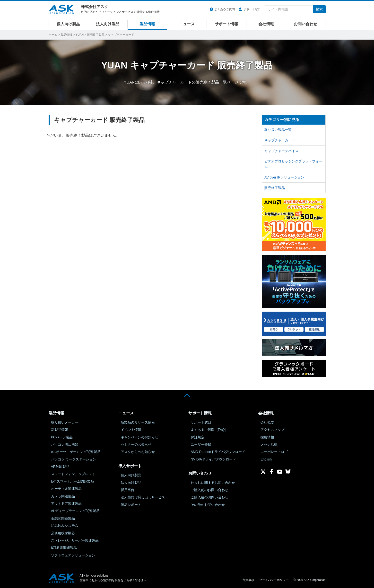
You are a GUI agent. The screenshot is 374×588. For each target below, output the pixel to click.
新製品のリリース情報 (138, 422)
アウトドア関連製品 (66, 503)
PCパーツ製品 (62, 437)
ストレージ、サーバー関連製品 (75, 540)
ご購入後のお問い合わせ (209, 497)
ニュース (187, 24)
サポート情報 (226, 24)
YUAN (80, 35)
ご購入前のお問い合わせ (209, 490)
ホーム (53, 35)
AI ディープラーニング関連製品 (75, 511)
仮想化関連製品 (63, 518)
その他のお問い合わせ (208, 505)
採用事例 (128, 490)
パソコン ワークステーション (74, 459)
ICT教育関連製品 (64, 548)
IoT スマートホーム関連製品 (73, 481)
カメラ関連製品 (63, 496)
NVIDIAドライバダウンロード (213, 459)
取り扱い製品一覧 (278, 130)
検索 (319, 9)
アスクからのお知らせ (138, 452)
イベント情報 (131, 430)
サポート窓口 (252, 9)
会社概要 (267, 422)
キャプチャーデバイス (281, 151)
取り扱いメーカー (65, 422)
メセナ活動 (269, 444)
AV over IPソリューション (284, 177)
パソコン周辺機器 (65, 444)
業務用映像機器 (63, 533)
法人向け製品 (108, 24)
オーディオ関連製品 (66, 489)
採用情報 (267, 437)
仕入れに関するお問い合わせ (213, 483)
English (266, 459)
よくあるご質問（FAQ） (209, 430)
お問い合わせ (305, 24)
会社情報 (266, 24)
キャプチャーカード (280, 140)
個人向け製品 (68, 24)
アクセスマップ (272, 430)
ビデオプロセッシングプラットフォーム (293, 164)
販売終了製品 (96, 35)
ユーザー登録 (201, 444)
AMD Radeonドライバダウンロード (218, 452)
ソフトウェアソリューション (73, 555)
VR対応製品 (60, 467)
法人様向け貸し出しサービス (143, 497)
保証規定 (198, 437)
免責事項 (248, 580)
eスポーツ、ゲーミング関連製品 (76, 452)
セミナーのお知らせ (136, 444)
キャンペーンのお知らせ (139, 437)
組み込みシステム (65, 526)
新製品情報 (60, 430)
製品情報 (147, 24)
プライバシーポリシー (274, 580)
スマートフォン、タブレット (73, 474)
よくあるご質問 (225, 9)
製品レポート (131, 505)
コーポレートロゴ (274, 452)
